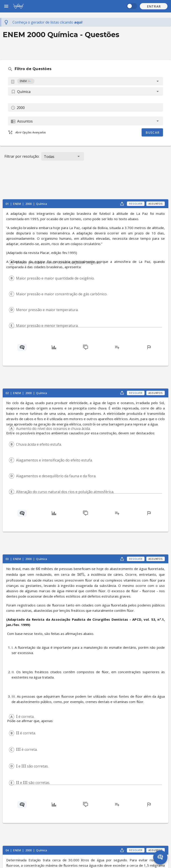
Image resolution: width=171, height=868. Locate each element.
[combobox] (85, 81)
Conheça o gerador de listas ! (48, 22)
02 (7, 393)
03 (7, 559)
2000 (29, 204)
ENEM (17, 204)
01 (7, 204)
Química (42, 204)
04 (7, 850)
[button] (154, 6)
